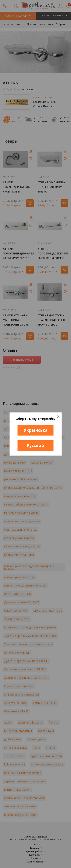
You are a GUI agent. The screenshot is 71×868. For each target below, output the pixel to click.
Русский (36, 445)
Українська (36, 430)
